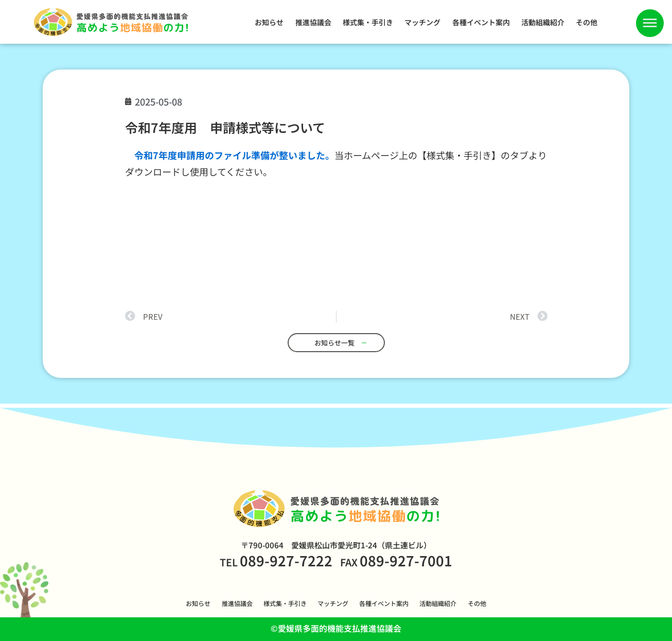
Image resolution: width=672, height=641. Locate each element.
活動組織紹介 (543, 22)
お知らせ (269, 22)
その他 (587, 22)
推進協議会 (313, 22)
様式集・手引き (368, 22)
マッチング (422, 22)
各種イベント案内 (481, 22)
